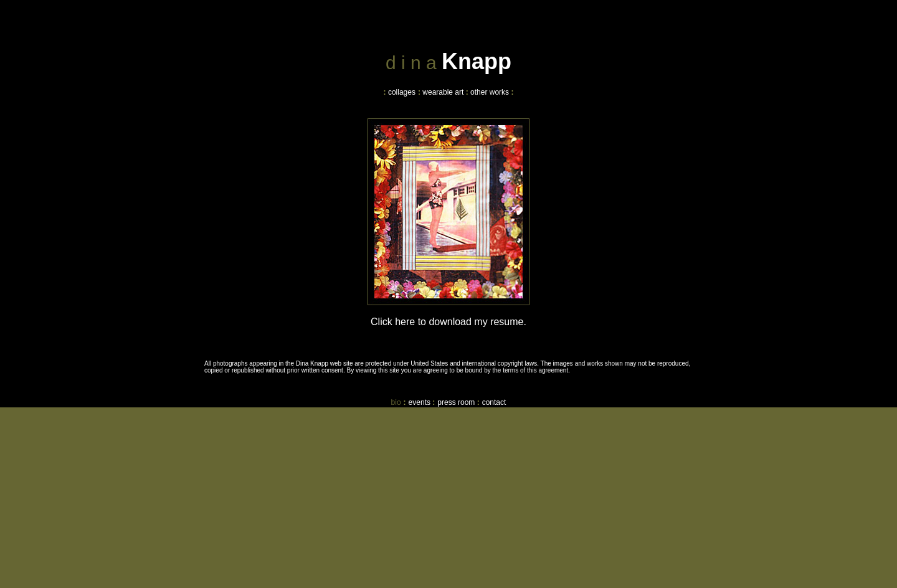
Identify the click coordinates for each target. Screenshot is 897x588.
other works (490, 92)
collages (402, 92)
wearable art (443, 92)
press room (456, 402)
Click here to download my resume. (448, 322)
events (420, 402)
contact (494, 402)
